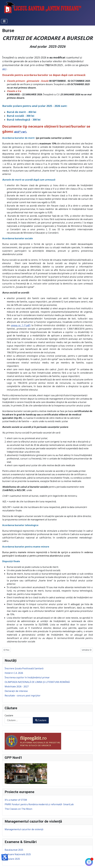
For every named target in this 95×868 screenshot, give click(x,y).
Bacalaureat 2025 (14, 850)
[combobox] (19, 720)
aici (4, 69)
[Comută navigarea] (4, 21)
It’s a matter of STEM (16, 800)
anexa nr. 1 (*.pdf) (21, 325)
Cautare (9, 715)
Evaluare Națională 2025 (18, 854)
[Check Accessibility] (89, 862)
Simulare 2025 (12, 859)
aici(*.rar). (21, 132)
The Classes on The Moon (18, 809)
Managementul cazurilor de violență (24, 829)
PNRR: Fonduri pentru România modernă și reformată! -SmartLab (39, 804)
